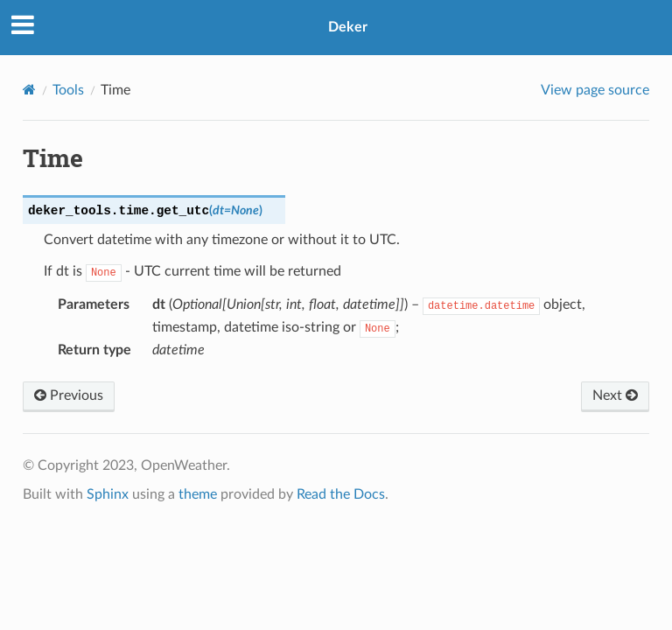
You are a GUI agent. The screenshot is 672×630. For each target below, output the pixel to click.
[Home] (29, 90)
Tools (68, 90)
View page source (595, 90)
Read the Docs (341, 494)
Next (615, 395)
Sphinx (108, 494)
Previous (69, 395)
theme (198, 494)
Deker (348, 27)
